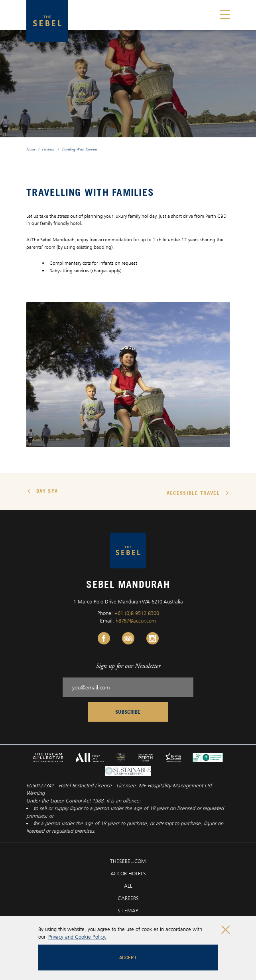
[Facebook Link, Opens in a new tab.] (104, 638)
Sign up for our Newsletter (128, 666)
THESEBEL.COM (128, 861)
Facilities (48, 149)
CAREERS (128, 898)
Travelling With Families (79, 149)
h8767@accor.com (136, 621)
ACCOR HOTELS (128, 873)
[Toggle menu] (225, 15)
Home (31, 149)
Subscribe (128, 712)
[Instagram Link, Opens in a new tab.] (153, 638)
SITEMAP (128, 910)
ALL (128, 886)
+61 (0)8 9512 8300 (137, 613)
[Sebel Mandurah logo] (47, 21)
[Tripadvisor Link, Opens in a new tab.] (128, 638)
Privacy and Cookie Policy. (77, 937)
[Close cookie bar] (225, 930)
